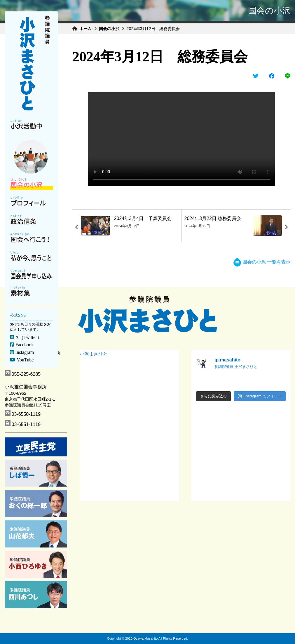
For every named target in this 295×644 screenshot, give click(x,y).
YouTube (25, 360)
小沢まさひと (94, 354)
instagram (24, 352)
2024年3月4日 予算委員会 (143, 218)
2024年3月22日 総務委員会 (213, 218)
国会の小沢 (109, 29)
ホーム (85, 29)
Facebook (24, 345)
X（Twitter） (28, 337)
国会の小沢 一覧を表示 (262, 262)
